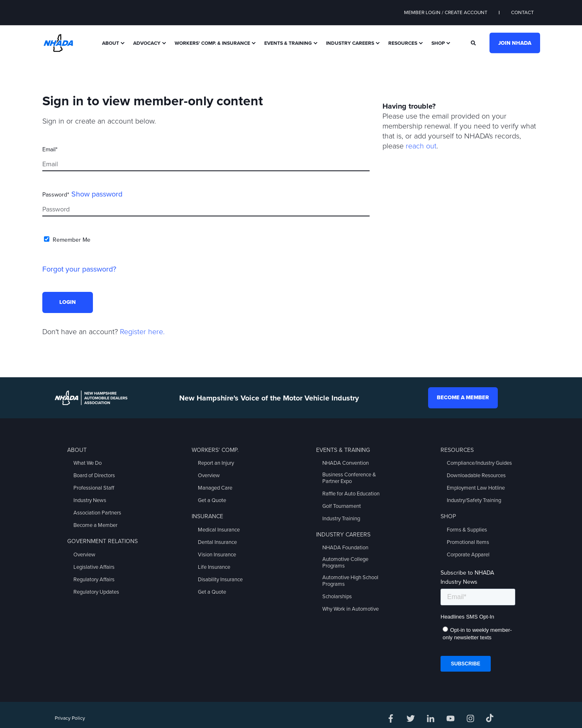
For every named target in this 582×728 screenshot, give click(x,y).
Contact (522, 12)
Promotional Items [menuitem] (468, 542)
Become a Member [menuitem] (95, 525)
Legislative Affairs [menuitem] (94, 567)
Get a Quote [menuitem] (212, 500)
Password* (56, 195)
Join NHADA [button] (515, 43)
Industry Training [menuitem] (341, 519)
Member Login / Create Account (446, 12)
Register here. (142, 332)
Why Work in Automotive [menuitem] (351, 609)
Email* (50, 149)
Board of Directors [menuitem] (94, 476)
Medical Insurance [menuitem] (219, 530)
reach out (421, 146)
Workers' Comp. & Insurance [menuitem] (212, 43)
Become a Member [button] (463, 398)
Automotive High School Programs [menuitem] (350, 581)
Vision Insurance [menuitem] (217, 555)
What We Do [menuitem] (88, 463)
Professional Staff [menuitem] (94, 488)
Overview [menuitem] (84, 555)
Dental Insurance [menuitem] (217, 542)
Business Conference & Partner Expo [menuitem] (349, 478)
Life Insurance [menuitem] (214, 567)
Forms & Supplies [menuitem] (467, 530)
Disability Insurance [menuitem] (220, 580)
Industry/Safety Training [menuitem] (474, 500)
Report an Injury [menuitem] (216, 463)
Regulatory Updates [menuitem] (96, 592)
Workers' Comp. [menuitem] (215, 450)
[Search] (474, 42)
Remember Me (72, 240)
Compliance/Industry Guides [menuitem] (479, 463)
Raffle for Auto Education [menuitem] (351, 494)
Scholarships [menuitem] (337, 597)
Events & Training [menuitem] (288, 43)
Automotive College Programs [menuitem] (345, 563)
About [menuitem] (111, 43)
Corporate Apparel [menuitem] (468, 555)
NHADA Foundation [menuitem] (345, 548)
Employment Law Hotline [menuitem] (476, 488)
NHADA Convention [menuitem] (346, 463)
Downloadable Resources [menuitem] (476, 476)
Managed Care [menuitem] (215, 488)
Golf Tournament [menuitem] (342, 506)
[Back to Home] (58, 42)
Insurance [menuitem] (207, 516)
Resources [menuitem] (403, 43)
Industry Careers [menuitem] (350, 43)
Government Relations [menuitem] (102, 541)
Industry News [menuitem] (90, 500)
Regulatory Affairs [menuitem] (94, 580)
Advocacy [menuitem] (147, 43)
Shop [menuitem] (438, 43)
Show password (97, 194)
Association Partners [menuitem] (97, 513)
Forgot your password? (79, 269)
